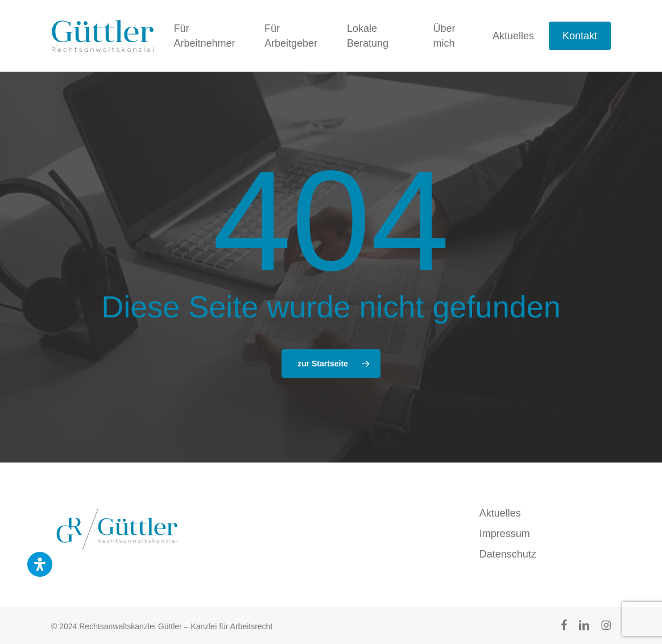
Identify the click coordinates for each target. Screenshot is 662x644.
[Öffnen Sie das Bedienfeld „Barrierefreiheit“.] (40, 564)
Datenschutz (508, 554)
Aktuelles (500, 513)
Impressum (505, 534)
